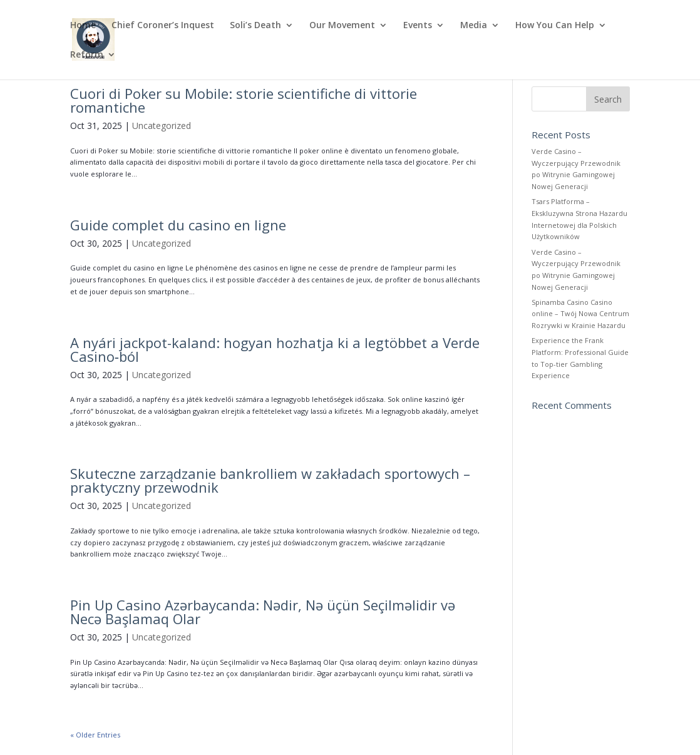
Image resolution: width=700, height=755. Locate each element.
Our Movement (342, 26)
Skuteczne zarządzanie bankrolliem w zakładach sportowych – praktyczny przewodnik (270, 480)
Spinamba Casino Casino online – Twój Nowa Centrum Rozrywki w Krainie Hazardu (580, 314)
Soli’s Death (255, 26)
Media (474, 26)
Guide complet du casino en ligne (178, 225)
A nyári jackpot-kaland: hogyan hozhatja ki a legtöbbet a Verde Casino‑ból (275, 349)
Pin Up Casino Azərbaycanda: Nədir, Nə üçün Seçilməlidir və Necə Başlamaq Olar (263, 612)
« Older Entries (95, 735)
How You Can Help (555, 26)
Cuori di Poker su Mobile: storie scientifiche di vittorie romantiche (244, 100)
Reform (87, 55)
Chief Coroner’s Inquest (163, 26)
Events (418, 26)
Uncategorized (162, 126)
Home (83, 26)
